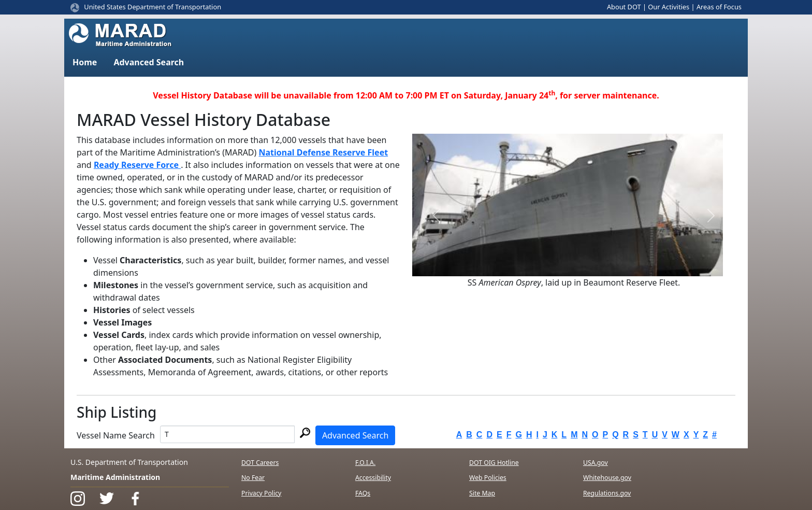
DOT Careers (260, 463)
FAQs (363, 493)
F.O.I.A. (365, 463)
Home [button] (85, 62)
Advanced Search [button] (149, 62)
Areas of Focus (719, 7)
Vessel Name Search (116, 435)
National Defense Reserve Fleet (324, 152)
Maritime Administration (115, 477)
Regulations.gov (607, 493)
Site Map (482, 493)
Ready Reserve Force (137, 165)
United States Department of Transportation (153, 7)
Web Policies (488, 478)
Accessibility (373, 478)
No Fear (253, 478)
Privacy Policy (261, 493)
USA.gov (596, 463)
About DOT (624, 7)
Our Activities (669, 7)
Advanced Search (355, 435)
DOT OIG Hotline (494, 463)
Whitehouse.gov (607, 478)
